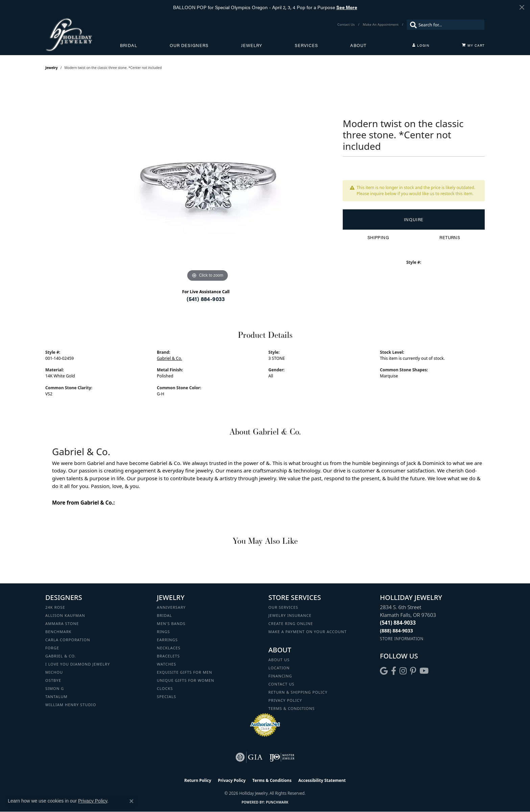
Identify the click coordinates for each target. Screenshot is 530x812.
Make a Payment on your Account (308, 632)
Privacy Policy (285, 700)
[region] (208, 182)
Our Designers (189, 45)
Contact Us (281, 684)
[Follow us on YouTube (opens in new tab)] (424, 671)
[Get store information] (402, 639)
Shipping (378, 237)
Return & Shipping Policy (298, 692)
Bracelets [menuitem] (168, 656)
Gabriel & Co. (170, 358)
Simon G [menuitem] (55, 688)
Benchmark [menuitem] (58, 632)
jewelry (52, 68)
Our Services (283, 607)
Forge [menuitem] (52, 648)
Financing (280, 676)
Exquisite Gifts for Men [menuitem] (185, 672)
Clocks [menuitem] (165, 688)
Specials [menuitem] (166, 697)
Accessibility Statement (322, 780)
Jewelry (252, 45)
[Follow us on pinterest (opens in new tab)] (413, 671)
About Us (279, 660)
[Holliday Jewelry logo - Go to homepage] (83, 34)
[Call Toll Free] (396, 631)
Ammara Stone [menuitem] (62, 623)
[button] (421, 45)
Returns (450, 237)
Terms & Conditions (292, 708)
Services (306, 45)
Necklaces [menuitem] (169, 648)
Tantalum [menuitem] (56, 697)
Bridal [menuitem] (164, 615)
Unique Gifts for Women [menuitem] (186, 680)
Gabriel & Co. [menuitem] (61, 656)
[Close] (522, 7)
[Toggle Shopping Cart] (473, 45)
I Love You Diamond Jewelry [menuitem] (78, 664)
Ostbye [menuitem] (53, 680)
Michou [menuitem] (54, 672)
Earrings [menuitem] (167, 640)
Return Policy (198, 780)
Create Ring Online (291, 623)
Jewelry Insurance (290, 615)
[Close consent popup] (131, 801)
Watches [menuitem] (166, 664)
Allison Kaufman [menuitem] (65, 615)
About (358, 45)
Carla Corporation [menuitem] (68, 640)
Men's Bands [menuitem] (171, 623)
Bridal (129, 45)
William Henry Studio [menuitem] (71, 705)
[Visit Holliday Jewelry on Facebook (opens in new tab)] (394, 671)
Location (279, 668)
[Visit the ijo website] (282, 757)
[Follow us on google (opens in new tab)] (384, 671)
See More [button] (347, 7)
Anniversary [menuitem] (171, 607)
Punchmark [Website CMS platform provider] (277, 802)
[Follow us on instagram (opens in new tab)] (403, 671)
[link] (347, 25)
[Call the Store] (398, 623)
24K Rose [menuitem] (55, 607)
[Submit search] (412, 25)
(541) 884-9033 (206, 299)
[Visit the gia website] (249, 757)
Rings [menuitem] (163, 632)
